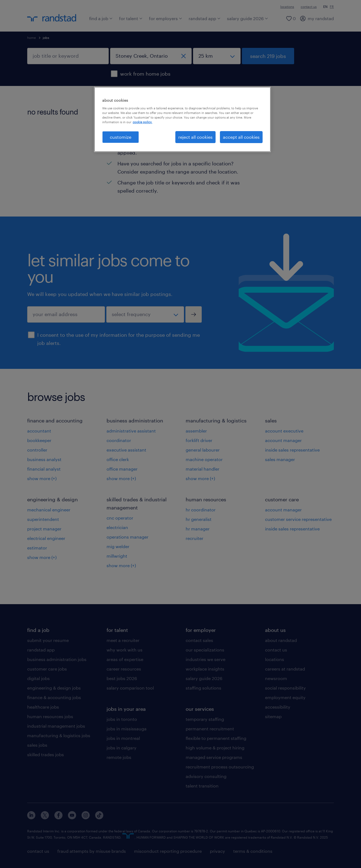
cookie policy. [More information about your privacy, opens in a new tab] (142, 122)
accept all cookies (241, 137)
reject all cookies (195, 137)
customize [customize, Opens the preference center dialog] (121, 137)
